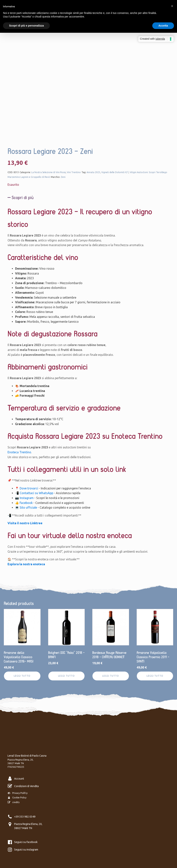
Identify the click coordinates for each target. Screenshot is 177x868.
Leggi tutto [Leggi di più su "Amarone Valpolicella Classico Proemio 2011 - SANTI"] (155, 676)
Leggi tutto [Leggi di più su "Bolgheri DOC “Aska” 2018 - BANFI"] (66, 676)
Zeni (63, 177)
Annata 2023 (93, 172)
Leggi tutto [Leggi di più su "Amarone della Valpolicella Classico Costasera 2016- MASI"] (22, 676)
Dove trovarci (29, 488)
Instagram (27, 498)
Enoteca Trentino (19, 452)
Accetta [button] (163, 26)
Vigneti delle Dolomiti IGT (115, 172)
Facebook (26, 503)
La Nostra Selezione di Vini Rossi (48, 172)
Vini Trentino (74, 172)
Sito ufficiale (28, 507)
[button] (172, 6)
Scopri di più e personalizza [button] (26, 26)
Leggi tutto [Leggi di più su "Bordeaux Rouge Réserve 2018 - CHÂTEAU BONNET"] (111, 676)
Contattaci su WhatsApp (36, 493)
